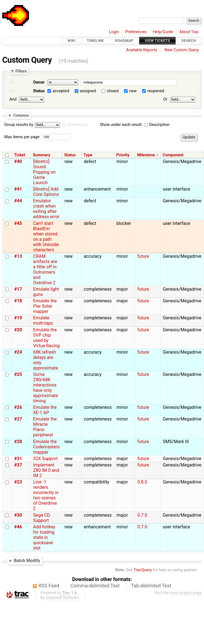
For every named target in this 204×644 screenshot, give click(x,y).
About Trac (189, 32)
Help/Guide (163, 32)
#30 (18, 515)
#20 (18, 330)
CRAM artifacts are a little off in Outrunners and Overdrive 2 (45, 269)
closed (113, 91)
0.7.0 (142, 515)
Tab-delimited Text (151, 586)
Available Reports (142, 50)
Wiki (71, 41)
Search (189, 41)
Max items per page (22, 137)
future (143, 256)
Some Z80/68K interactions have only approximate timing (46, 388)
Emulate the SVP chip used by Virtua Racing (46, 338)
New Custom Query (182, 50)
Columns (21, 115)
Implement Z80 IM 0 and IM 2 (46, 470)
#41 (18, 189)
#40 (18, 161)
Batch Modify (27, 561)
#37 (18, 465)
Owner (39, 82)
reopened (156, 91)
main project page (186, 593)
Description (157, 125)
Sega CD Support (42, 518)
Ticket (20, 155)
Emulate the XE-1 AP (45, 410)
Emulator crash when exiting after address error (46, 209)
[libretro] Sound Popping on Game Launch (44, 172)
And (13, 99)
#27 (18, 419)
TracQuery (143, 570)
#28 (18, 442)
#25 (18, 374)
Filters (21, 71)
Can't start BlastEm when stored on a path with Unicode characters (46, 237)
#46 (18, 527)
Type (88, 155)
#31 (18, 459)
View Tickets (157, 41)
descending (77, 125)
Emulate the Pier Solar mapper (45, 306)
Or (165, 99)
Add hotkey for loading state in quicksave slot (44, 537)
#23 (18, 482)
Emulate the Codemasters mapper (46, 447)
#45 (18, 223)
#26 (18, 407)
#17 (18, 289)
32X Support (45, 459)
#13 (18, 256)
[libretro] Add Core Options (46, 192)
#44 (18, 201)
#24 (18, 352)
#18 (18, 301)
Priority (123, 155)
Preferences (136, 32)
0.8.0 (142, 482)
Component (173, 155)
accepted (61, 91)
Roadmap (124, 41)
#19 (18, 318)
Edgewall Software (62, 598)
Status (39, 91)
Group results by (19, 125)
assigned (88, 91)
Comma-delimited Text (95, 586)
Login (114, 32)
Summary (42, 155)
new (133, 91)
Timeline (95, 41)
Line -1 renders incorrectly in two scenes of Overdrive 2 (46, 495)
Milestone (146, 155)
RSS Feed (49, 586)
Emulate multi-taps (43, 320)
